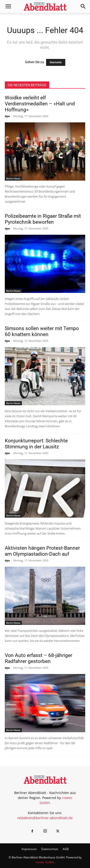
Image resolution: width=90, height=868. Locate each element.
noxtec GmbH (45, 862)
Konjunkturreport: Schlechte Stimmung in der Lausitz (36, 444)
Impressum (29, 849)
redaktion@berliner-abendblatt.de (45, 818)
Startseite (56, 62)
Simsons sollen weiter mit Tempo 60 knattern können (42, 331)
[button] (8, 6)
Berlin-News (13, 178)
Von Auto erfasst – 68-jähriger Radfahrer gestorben (39, 658)
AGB (66, 849)
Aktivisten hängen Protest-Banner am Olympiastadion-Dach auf (42, 551)
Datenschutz (50, 849)
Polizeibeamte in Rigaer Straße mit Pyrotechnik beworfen (43, 219)
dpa (7, 116)
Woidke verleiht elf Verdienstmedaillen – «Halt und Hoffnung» (40, 104)
